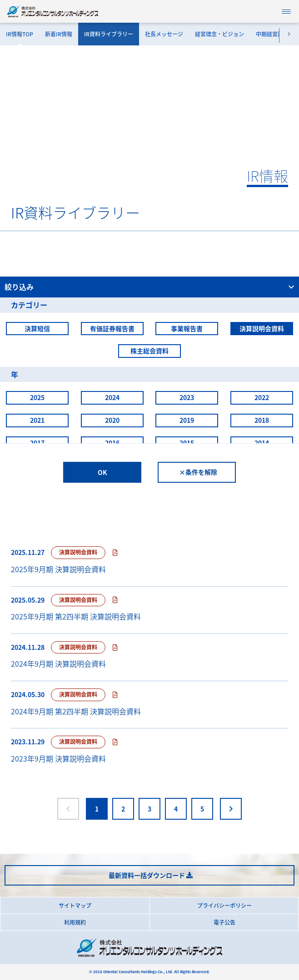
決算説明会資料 (262, 328)
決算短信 (37, 328)
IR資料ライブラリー (109, 34)
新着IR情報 (59, 34)
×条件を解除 (198, 472)
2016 (112, 443)
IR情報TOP (20, 34)
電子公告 (224, 922)
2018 (262, 420)
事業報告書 (187, 328)
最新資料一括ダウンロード (147, 875)
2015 (187, 443)
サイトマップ (75, 906)
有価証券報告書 (112, 328)
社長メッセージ (164, 34)
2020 (112, 420)
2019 (187, 420)
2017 (37, 443)
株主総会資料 (149, 351)
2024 (112, 397)
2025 (37, 397)
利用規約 (75, 922)
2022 (262, 397)
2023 (187, 397)
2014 (262, 443)
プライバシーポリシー (224, 906)
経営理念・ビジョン (219, 34)
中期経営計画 (272, 34)
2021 (37, 420)
